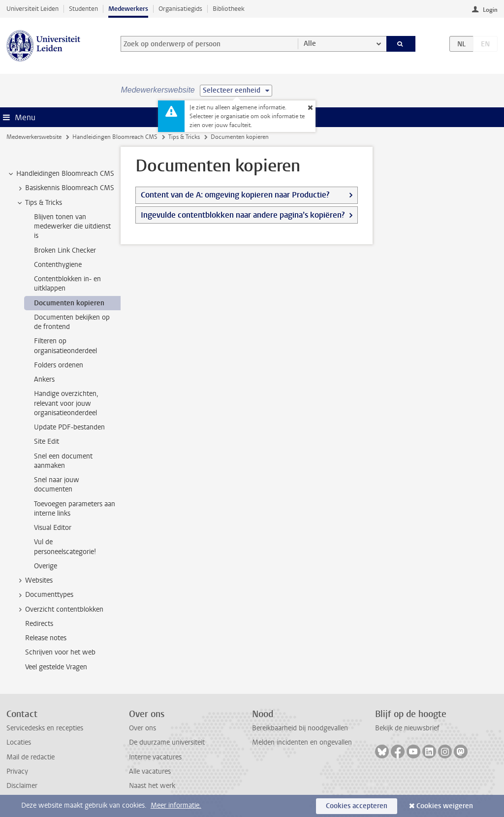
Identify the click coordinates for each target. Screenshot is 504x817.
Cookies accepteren (357, 806)
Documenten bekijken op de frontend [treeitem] (72, 322)
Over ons (142, 728)
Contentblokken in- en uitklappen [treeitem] (67, 284)
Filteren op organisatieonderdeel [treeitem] (65, 346)
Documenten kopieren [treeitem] (69, 303)
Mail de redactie (31, 757)
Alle (310, 44)
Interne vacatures (155, 757)
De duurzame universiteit (167, 742)
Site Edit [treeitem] (47, 441)
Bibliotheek (229, 9)
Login (490, 10)
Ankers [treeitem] (44, 379)
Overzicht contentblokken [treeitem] (60, 610)
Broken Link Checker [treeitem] (65, 250)
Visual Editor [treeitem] (53, 528)
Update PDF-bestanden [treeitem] (69, 427)
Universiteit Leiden (32, 9)
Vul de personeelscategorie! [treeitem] (65, 547)
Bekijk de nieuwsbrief (407, 728)
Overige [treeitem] (46, 566)
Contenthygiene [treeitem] (58, 265)
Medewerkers (128, 9)
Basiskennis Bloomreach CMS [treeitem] (65, 188)
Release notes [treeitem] (46, 638)
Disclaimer (22, 786)
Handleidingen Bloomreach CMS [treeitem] (61, 174)
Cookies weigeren (445, 806)
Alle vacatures (150, 771)
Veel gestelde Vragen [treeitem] (56, 667)
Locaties (19, 742)
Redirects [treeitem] (39, 624)
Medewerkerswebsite (34, 137)
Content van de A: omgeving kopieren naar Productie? (235, 195)
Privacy (17, 771)
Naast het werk (152, 786)
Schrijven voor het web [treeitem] (60, 652)
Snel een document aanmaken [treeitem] (63, 461)
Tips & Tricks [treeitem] (39, 203)
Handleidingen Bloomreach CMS (115, 137)
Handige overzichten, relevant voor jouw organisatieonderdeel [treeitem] (66, 403)
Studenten (83, 9)
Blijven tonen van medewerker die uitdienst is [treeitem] (72, 227)
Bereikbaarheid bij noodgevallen (300, 728)
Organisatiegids (180, 9)
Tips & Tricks (184, 137)
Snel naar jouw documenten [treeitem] (57, 485)
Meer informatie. (176, 805)
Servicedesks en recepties (45, 728)
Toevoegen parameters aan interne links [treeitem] (75, 509)
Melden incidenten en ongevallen (302, 742)
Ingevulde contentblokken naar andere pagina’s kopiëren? (243, 215)
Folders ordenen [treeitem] (59, 365)
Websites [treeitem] (34, 581)
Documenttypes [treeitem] (45, 595)
